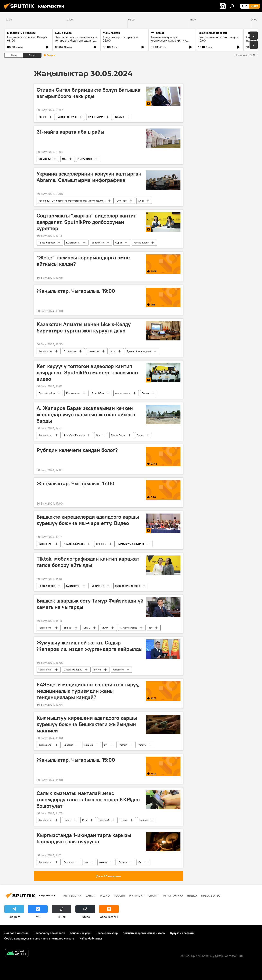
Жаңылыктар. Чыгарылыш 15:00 (76, 760)
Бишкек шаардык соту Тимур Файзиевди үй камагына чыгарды (90, 604)
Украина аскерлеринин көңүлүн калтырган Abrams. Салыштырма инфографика (89, 177)
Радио (105, 896)
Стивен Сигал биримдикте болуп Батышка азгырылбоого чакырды (88, 93)
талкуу (142, 745)
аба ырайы (45, 159)
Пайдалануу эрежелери (49, 933)
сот (150, 628)
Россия (42, 117)
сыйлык (119, 117)
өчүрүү (103, 862)
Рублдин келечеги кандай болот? (77, 450)
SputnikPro (98, 243)
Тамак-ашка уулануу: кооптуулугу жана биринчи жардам (168, 41)
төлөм (124, 820)
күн (106, 745)
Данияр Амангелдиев (139, 351)
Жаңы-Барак (118, 435)
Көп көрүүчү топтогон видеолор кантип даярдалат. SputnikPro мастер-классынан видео (87, 373)
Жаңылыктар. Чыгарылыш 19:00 (76, 291)
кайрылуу (118, 670)
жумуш (97, 670)
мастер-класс (141, 243)
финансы (101, 544)
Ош (98, 435)
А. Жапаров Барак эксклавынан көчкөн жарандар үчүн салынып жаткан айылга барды (86, 415)
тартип (123, 745)
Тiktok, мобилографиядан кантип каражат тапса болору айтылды (88, 562)
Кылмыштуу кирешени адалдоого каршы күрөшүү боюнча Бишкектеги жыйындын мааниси (87, 724)
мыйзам (143, 820)
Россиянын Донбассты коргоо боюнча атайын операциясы (72, 201)
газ (86, 862)
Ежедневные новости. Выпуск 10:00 (218, 39)
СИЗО (87, 628)
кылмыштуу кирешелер (131, 544)
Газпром (68, 862)
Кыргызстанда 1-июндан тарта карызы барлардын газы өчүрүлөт (84, 838)
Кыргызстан (85, 159)
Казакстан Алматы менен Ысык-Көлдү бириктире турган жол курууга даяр (84, 327)
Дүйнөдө (122, 201)
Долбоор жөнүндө (16, 933)
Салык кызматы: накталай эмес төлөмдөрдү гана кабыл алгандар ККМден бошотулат (88, 800)
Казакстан (94, 351)
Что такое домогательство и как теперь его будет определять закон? (76, 41)
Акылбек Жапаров (74, 435)
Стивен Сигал (96, 117)
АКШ (141, 201)
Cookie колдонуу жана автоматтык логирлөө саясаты (39, 938)
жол (113, 351)
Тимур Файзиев (129, 628)
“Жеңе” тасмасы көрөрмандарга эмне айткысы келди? (83, 261)
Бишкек (68, 628)
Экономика (70, 351)
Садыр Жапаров (73, 670)
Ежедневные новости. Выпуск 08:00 (27, 39)
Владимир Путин (67, 117)
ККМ (85, 820)
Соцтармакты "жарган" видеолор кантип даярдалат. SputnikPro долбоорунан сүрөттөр (87, 222)
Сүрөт (119, 243)
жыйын (89, 745)
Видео (145, 393)
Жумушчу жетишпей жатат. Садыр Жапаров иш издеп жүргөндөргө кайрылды (90, 646)
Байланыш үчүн (80, 933)
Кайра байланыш (91, 938)
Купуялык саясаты (182, 933)
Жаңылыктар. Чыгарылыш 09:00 (120, 39)
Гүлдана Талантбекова (128, 586)
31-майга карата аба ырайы (70, 132)
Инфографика (172, 896)
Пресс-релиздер (107, 933)
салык (67, 820)
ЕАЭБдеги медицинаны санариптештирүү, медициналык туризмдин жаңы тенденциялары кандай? (88, 691)
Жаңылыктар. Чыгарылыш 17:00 (76, 483)
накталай (104, 820)
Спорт (153, 896)
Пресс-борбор (47, 243)
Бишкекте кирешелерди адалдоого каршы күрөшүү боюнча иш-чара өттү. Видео (88, 520)
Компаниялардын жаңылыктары (144, 933)
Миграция (137, 896)
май (64, 159)
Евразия (68, 745)
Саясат (91, 896)
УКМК (105, 628)
